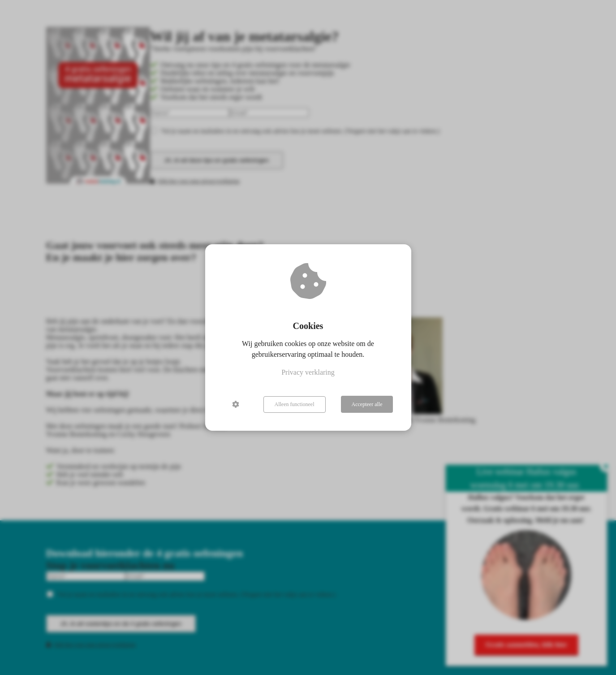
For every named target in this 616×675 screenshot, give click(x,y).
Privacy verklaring (308, 373)
